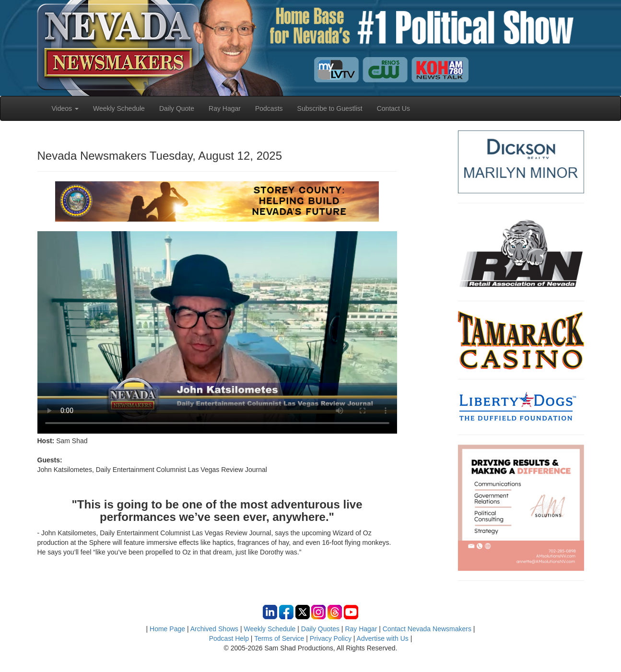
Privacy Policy (331, 638)
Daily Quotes (320, 629)
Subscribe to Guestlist (330, 108)
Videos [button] (65, 108)
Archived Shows (214, 629)
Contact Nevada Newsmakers (427, 629)
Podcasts (269, 108)
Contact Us (393, 108)
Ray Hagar (225, 108)
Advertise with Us (383, 638)
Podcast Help (229, 638)
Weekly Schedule (119, 108)
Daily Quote (177, 108)
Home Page (167, 629)
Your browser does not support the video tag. (217, 332)
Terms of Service (279, 638)
